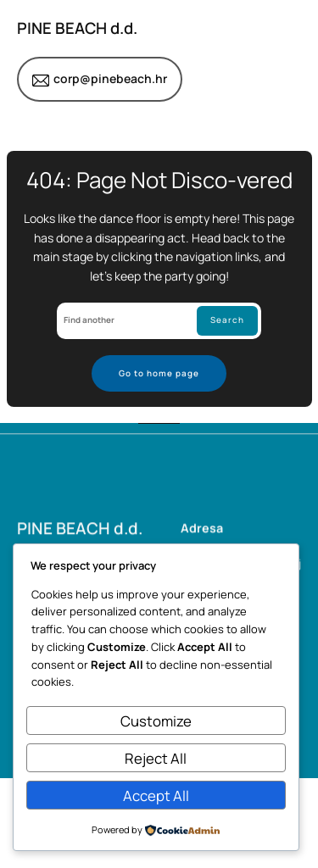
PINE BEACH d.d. (77, 28)
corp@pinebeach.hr (110, 78)
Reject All (156, 758)
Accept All (156, 796)
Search (227, 320)
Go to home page (159, 373)
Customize (156, 721)
